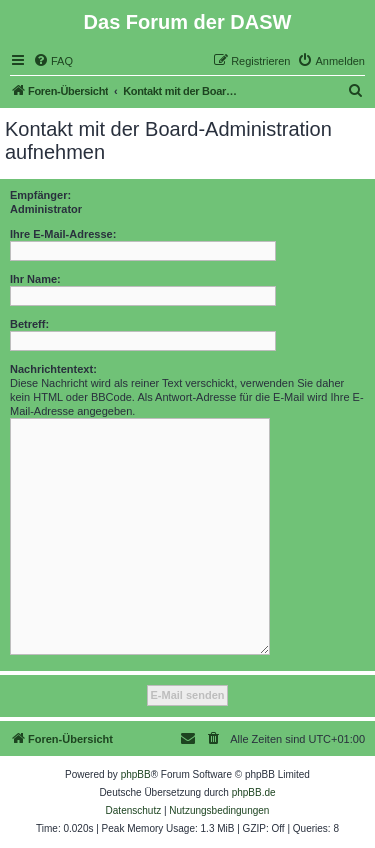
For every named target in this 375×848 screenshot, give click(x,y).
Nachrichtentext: (53, 369)
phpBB (136, 774)
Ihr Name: (35, 279)
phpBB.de (254, 792)
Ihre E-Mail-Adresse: (63, 234)
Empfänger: (40, 195)
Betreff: (29, 324)
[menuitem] (53, 61)
